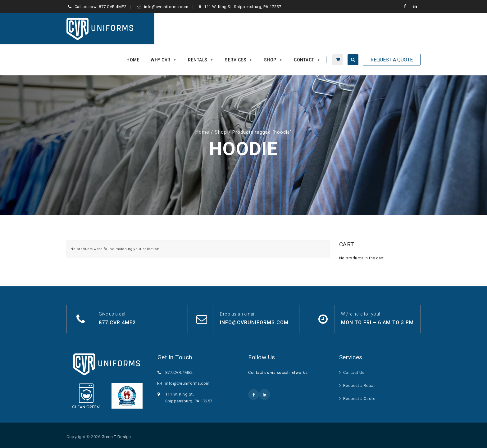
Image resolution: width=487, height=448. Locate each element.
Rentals (201, 60)
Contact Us (354, 372)
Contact (307, 60)
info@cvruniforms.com (166, 7)
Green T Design (116, 437)
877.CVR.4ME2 (113, 7)
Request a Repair (360, 385)
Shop (273, 60)
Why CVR (164, 60)
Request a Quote (359, 399)
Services (239, 60)
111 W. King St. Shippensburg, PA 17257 (243, 7)
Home (133, 60)
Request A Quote (392, 60)
